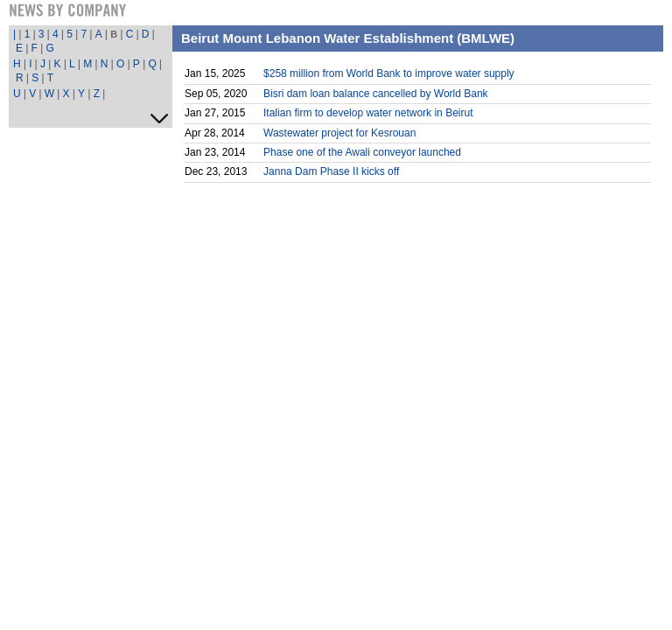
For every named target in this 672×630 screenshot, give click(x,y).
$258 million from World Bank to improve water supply (389, 73)
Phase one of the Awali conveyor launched (362, 152)
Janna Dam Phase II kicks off (331, 171)
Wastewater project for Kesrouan (339, 133)
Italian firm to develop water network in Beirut (368, 113)
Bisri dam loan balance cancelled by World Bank (376, 94)
